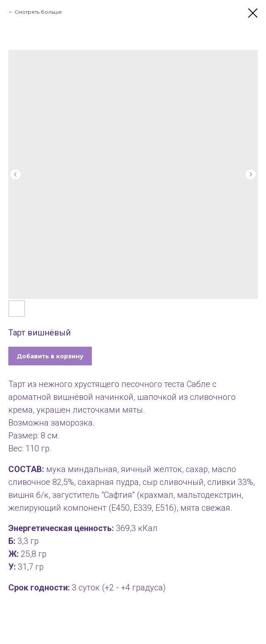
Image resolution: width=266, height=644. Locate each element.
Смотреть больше (38, 12)
